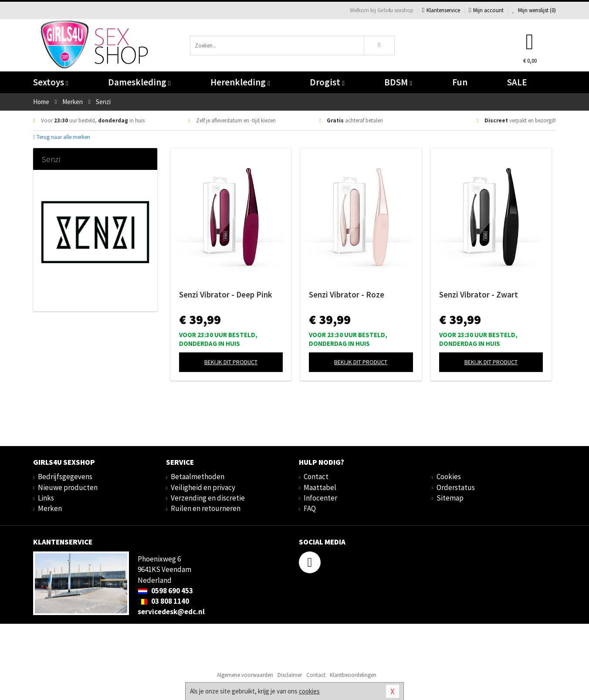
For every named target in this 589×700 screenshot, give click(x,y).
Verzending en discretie (208, 498)
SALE (517, 82)
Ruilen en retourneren (206, 508)
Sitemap (450, 498)
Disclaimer (290, 675)
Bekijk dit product (231, 362)
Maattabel (320, 487)
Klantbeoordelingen (353, 675)
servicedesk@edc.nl (171, 612)
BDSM (398, 82)
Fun (460, 82)
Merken (50, 508)
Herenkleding (240, 82)
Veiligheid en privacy (203, 487)
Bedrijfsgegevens (65, 477)
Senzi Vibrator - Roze (347, 294)
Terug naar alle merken (62, 137)
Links (46, 498)
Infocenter (320, 498)
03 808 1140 (163, 601)
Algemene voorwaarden (245, 675)
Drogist (327, 82)
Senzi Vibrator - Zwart (479, 294)
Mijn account (486, 10)
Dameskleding (139, 82)
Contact (316, 477)
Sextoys (51, 82)
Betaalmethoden (198, 477)
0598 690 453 (165, 591)
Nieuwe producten (68, 487)
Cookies (449, 477)
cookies (309, 691)
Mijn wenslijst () (534, 10)
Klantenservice (441, 10)
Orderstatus (456, 487)
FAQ (310, 508)
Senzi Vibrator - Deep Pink (226, 294)
